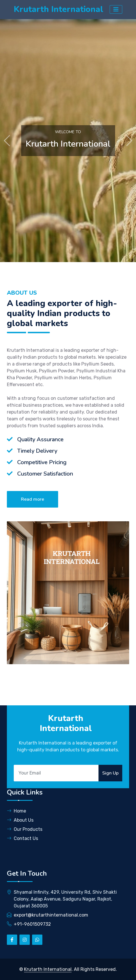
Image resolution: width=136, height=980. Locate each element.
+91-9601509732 (32, 924)
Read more (32, 499)
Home (16, 811)
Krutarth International (48, 969)
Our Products (25, 829)
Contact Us (22, 838)
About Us (20, 820)
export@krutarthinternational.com (51, 915)
